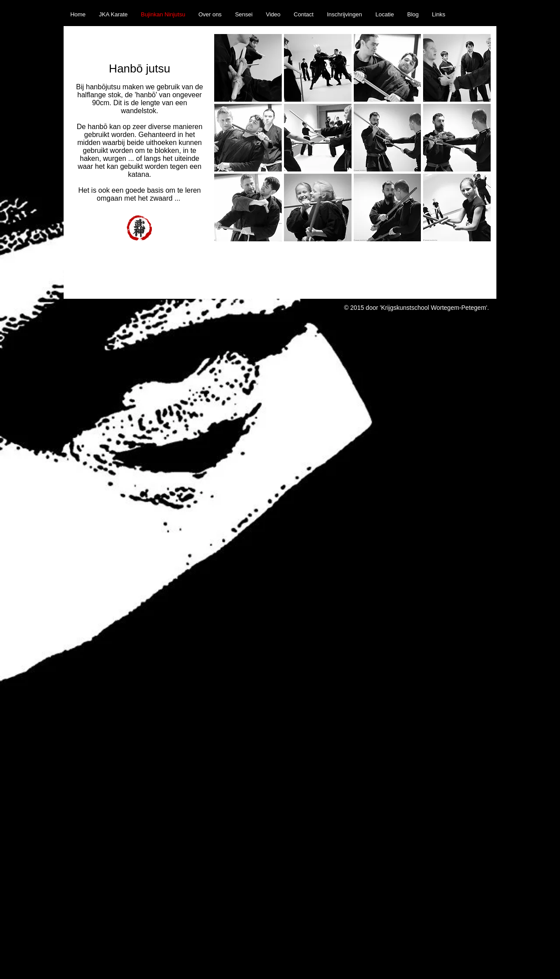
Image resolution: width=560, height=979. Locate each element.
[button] (248, 68)
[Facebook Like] (478, 5)
